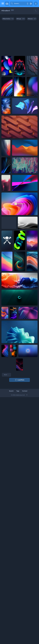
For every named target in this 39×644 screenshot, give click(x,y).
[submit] (12, 4)
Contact (25, 391)
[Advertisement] (19, 39)
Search (11, 391)
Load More (20, 380)
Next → (6, 375)
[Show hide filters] (36, 11)
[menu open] (2, 4)
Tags (18, 391)
